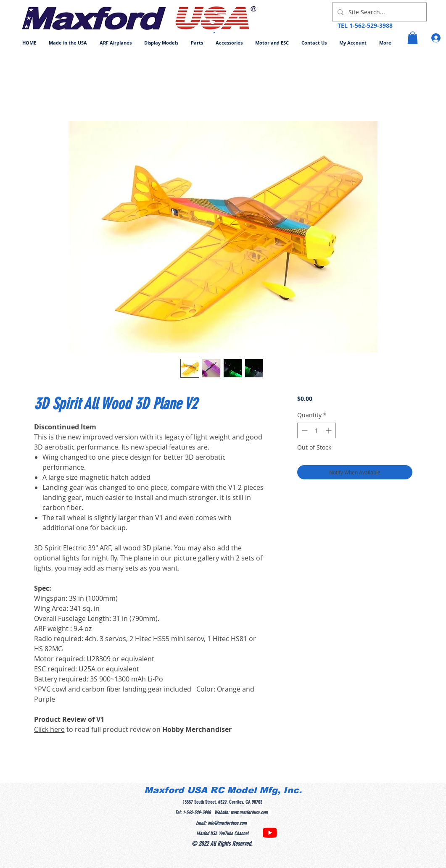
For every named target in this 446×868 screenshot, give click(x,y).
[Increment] (329, 430)
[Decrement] (304, 430)
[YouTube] (270, 833)
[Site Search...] (379, 12)
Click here (49, 729)
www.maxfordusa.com (249, 813)
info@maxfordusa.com (227, 823)
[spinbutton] (317, 430)
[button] (116, 43)
